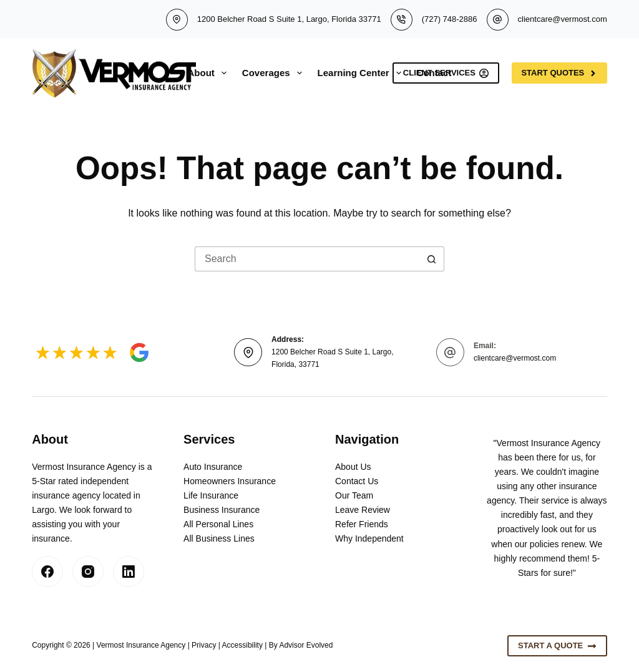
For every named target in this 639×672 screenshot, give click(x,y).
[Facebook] (47, 572)
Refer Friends (362, 524)
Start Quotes (559, 73)
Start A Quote (557, 646)
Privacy (204, 645)
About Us (353, 467)
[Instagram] (88, 572)
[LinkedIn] (129, 572)
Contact (434, 73)
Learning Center (362, 73)
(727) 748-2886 (450, 19)
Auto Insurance (213, 467)
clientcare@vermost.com (563, 19)
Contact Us (357, 481)
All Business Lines (219, 538)
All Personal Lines (218, 524)
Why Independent (369, 538)
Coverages (275, 73)
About (210, 73)
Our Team (354, 495)
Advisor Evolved (306, 645)
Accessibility (242, 645)
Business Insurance (222, 510)
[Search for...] (307, 259)
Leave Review (363, 510)
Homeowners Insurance (230, 481)
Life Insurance (211, 495)
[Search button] (432, 259)
